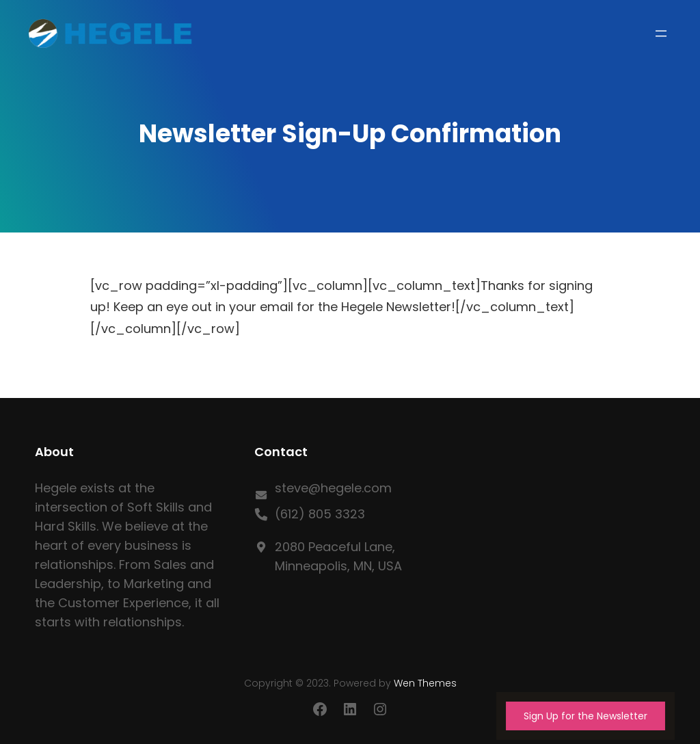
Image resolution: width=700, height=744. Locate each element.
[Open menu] (661, 34)
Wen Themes (425, 683)
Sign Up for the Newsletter (585, 716)
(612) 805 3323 (320, 514)
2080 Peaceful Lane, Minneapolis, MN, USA (338, 556)
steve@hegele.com (333, 488)
